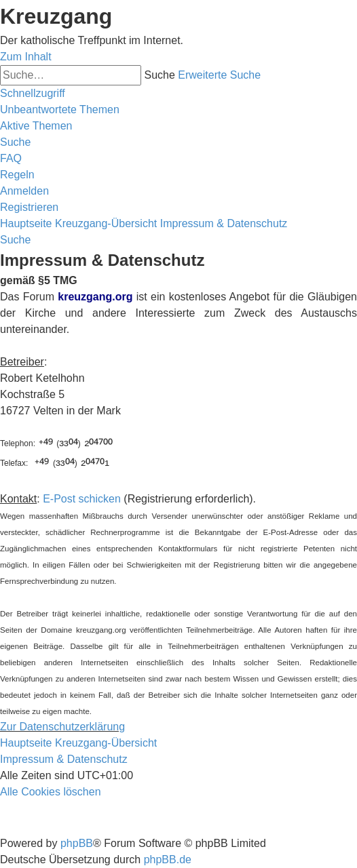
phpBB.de (168, 860)
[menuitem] (60, 110)
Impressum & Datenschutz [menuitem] (64, 759)
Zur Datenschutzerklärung (62, 727)
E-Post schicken (82, 499)
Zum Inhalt (26, 57)
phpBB (77, 843)
